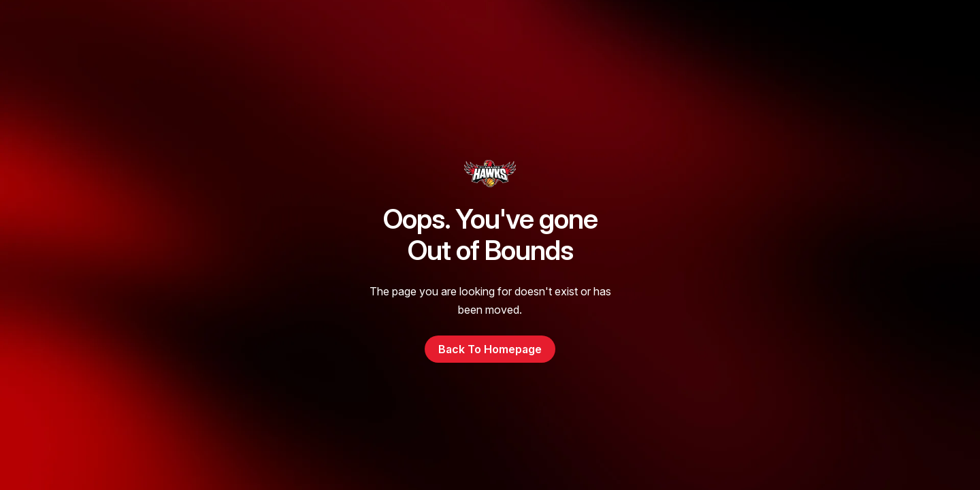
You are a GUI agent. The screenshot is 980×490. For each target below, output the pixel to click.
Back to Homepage (490, 349)
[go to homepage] (490, 174)
